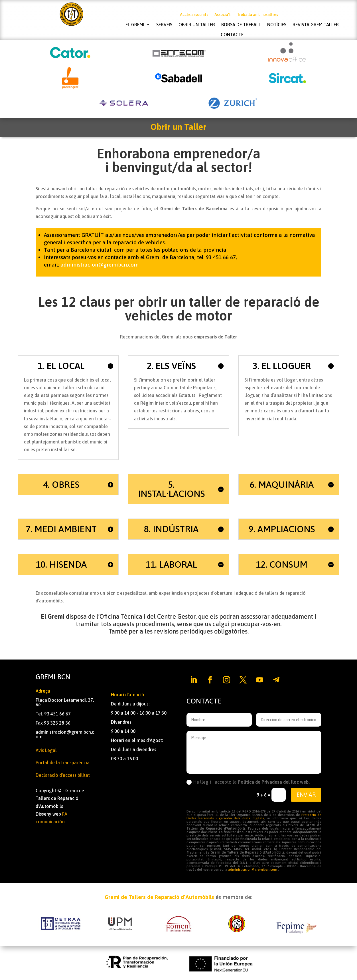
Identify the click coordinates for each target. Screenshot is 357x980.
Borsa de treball (241, 25)
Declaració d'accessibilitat (63, 775)
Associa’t (223, 15)
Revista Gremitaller (316, 25)
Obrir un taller (197, 25)
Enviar (306, 795)
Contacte (232, 35)
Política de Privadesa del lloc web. (274, 782)
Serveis (164, 25)
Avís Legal (46, 750)
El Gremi (135, 25)
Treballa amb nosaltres (257, 15)
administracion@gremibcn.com (100, 265)
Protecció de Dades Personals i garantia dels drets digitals (254, 816)
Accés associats (194, 15)
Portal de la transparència (63, 763)
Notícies (277, 25)
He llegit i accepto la (248, 782)
